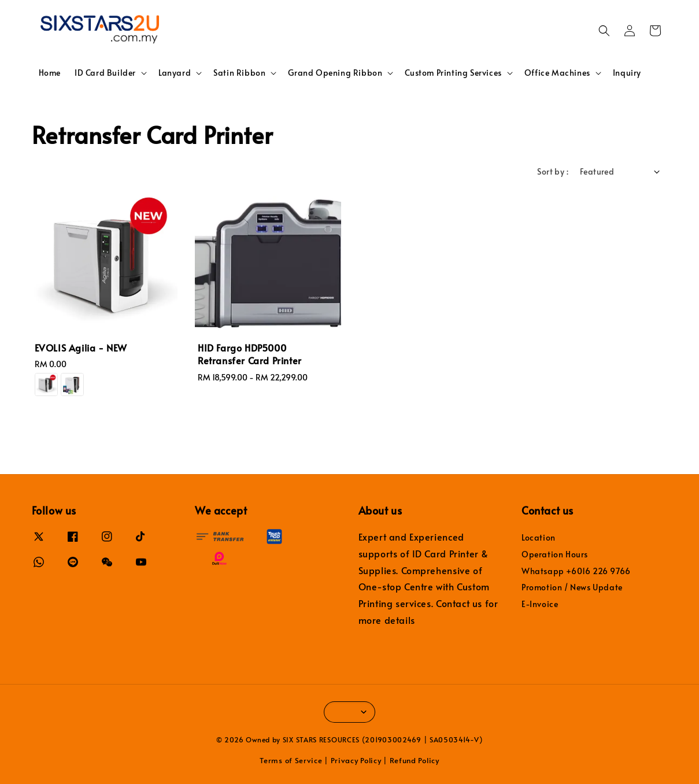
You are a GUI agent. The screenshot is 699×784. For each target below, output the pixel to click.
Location (539, 538)
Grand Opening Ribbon (335, 73)
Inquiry (627, 73)
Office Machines (557, 73)
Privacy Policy (356, 760)
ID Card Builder (105, 73)
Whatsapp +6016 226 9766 (576, 571)
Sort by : (553, 171)
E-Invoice (540, 604)
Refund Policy (415, 760)
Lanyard (175, 73)
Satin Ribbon (239, 73)
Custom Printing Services (453, 73)
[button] (604, 31)
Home (50, 73)
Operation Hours (555, 554)
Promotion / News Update (572, 587)
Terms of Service (291, 760)
